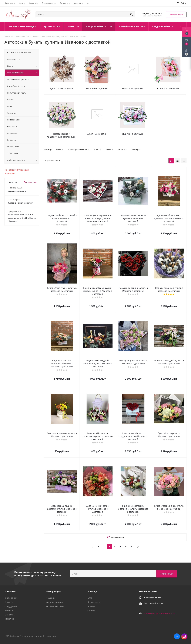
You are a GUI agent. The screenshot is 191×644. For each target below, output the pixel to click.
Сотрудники (11, 606)
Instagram (184, 636)
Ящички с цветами (133, 134)
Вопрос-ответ (94, 602)
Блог (90, 598)
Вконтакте (177, 636)
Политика (9, 619)
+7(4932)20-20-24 (151, 14)
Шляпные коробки (97, 134)
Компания (10, 591)
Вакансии (9, 610)
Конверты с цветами (97, 88)
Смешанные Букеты (168, 88)
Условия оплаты (54, 602)
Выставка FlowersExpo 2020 (20, 203)
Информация (53, 591)
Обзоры (91, 610)
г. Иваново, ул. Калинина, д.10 (159, 613)
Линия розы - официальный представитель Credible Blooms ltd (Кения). (22, 218)
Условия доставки (55, 606)
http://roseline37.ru (154, 603)
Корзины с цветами (133, 88)
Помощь (50, 598)
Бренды (91, 606)
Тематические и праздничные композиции (62, 135)
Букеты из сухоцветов (62, 88)
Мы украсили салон (17, 191)
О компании (11, 598)
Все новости (30, 182)
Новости (9, 602)
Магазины (10, 615)
